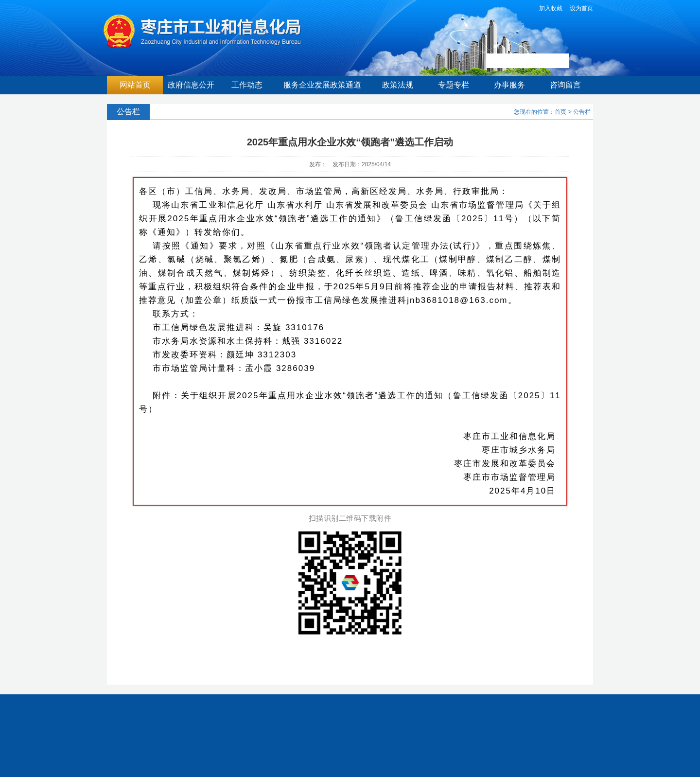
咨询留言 (565, 85)
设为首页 (581, 8)
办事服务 (509, 85)
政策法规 (398, 85)
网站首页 (135, 85)
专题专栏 (454, 85)
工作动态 (247, 85)
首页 (560, 112)
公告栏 (582, 112)
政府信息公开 (191, 85)
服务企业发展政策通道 (322, 85)
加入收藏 (551, 8)
